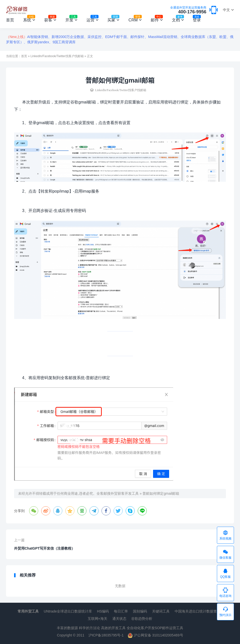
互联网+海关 (98, 619)
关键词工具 (161, 611)
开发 (71, 19)
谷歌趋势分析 (142, 619)
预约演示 (225, 612)
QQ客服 (225, 573)
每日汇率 (121, 611)
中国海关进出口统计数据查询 (198, 611)
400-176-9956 (188, 10)
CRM (135, 19)
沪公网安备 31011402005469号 (155, 635)
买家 (113, 19)
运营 (92, 19)
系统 (29, 19)
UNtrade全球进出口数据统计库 (68, 611)
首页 (10, 20)
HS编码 (103, 611)
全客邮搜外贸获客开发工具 (118, 493)
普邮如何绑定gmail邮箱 (161, 493)
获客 (50, 19)
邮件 (157, 19)
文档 (178, 19)
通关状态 (119, 619)
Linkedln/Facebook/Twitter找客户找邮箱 (57, 56)
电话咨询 (225, 592)
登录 (197, 19)
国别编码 (140, 611)
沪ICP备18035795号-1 (106, 635)
